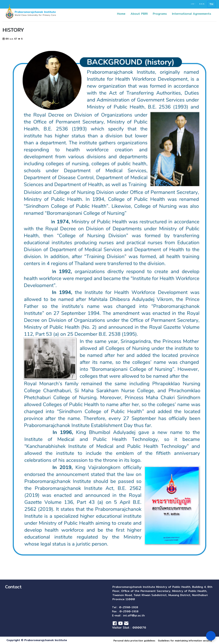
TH (211, 4)
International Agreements (193, 14)
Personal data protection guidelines (134, 641)
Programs (161, 14)
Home (123, 14)
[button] (164, 14)
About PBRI (139, 14)
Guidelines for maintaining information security (185, 641)
